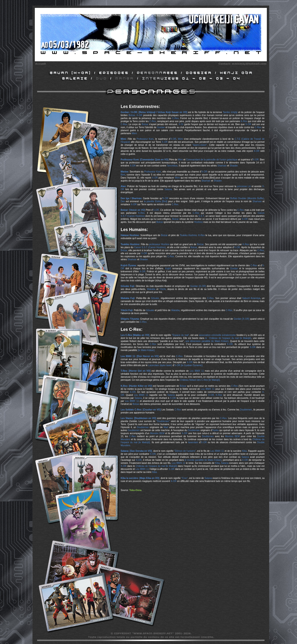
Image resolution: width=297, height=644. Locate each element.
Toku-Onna (135, 490)
